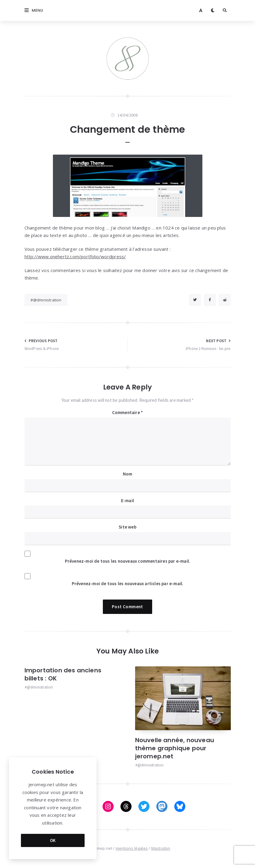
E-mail (128, 501)
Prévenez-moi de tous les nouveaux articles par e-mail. (128, 584)
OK (53, 840)
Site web (128, 527)
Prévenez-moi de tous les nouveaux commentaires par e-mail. (128, 561)
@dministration (47, 300)
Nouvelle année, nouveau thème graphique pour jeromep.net (175, 748)
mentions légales (132, 848)
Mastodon (161, 848)
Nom (128, 474)
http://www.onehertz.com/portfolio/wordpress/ (75, 256)
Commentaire (128, 412)
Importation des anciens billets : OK (63, 674)
